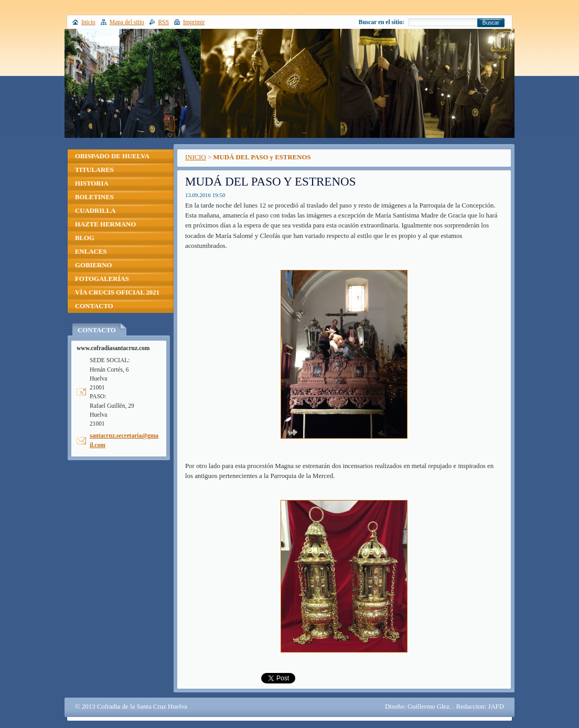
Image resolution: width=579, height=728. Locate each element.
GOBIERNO (93, 265)
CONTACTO (94, 306)
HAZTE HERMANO (105, 224)
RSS (164, 22)
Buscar (491, 23)
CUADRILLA (95, 211)
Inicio (88, 22)
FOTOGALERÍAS (102, 279)
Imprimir (194, 22)
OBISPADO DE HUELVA (112, 156)
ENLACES (91, 252)
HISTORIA (92, 183)
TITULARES (94, 170)
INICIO (196, 157)
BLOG (85, 238)
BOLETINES (94, 197)
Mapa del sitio (127, 22)
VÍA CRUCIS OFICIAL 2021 (117, 292)
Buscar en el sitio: (382, 22)
